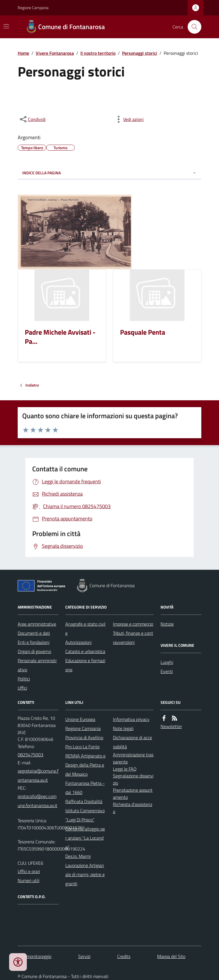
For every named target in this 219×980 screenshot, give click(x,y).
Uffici (22, 688)
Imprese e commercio (133, 624)
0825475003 (31, 755)
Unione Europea (80, 719)
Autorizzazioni (78, 642)
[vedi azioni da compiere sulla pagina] (129, 119)
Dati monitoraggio (35, 956)
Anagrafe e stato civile (85, 629)
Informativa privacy (131, 719)
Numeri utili (29, 880)
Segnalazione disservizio (133, 779)
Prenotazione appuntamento (133, 794)
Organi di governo (34, 651)
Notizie (167, 624)
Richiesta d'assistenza (133, 808)
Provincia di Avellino (84, 737)
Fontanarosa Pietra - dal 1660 (85, 788)
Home (23, 53)
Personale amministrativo (37, 665)
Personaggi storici (140, 53)
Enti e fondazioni (34, 642)
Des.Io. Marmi (78, 856)
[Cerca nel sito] (192, 27)
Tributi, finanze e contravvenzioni (133, 638)
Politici (24, 679)
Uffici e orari (29, 871)
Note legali (123, 728)
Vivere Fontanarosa (55, 53)
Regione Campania (33, 8)
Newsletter (171, 726)
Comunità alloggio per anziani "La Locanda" (85, 838)
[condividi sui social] (32, 119)
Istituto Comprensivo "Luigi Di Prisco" (85, 815)
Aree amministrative (37, 624)
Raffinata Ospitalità (84, 801)
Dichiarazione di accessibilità (132, 742)
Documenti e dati (34, 633)
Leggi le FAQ (125, 769)
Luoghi (167, 662)
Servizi (84, 956)
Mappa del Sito (171, 956)
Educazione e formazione (85, 665)
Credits (124, 956)
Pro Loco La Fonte (82, 747)
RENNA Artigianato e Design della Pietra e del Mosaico (85, 765)
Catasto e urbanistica (85, 651)
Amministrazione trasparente (133, 758)
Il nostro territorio (98, 53)
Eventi (167, 671)
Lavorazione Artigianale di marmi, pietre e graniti (85, 874)
